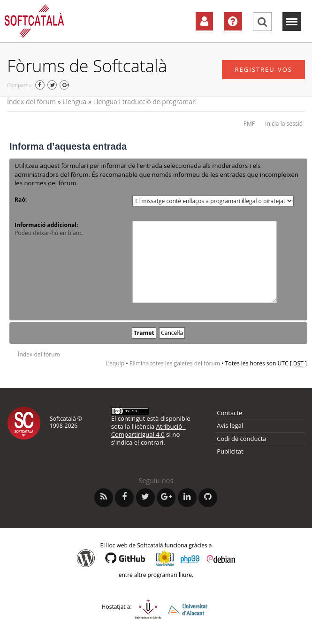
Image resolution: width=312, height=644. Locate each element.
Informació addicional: (46, 225)
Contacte (229, 413)
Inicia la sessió (284, 124)
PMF (249, 124)
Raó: (21, 200)
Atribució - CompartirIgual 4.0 (148, 430)
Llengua (74, 102)
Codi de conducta (241, 439)
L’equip (115, 363)
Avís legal (230, 425)
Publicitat (230, 451)
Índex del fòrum (31, 102)
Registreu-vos (263, 69)
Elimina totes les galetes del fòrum (175, 363)
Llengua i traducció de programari (145, 102)
